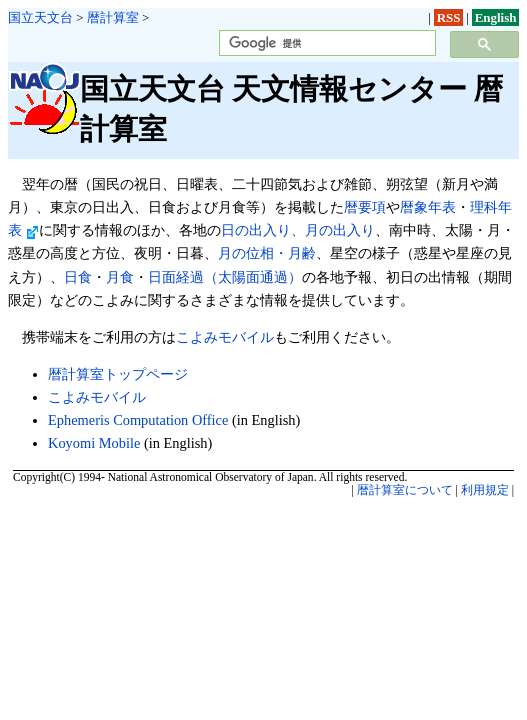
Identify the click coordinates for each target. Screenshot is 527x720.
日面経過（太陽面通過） (225, 277)
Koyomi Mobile (94, 443)
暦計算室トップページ (118, 374)
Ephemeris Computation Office (138, 420)
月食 (120, 277)
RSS (449, 17)
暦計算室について (405, 490)
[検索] (325, 43)
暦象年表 (428, 207)
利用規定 (485, 490)
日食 (78, 277)
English (496, 17)
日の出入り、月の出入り (298, 230)
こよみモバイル (225, 337)
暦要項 (365, 207)
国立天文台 (40, 17)
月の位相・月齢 (267, 253)
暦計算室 (113, 17)
